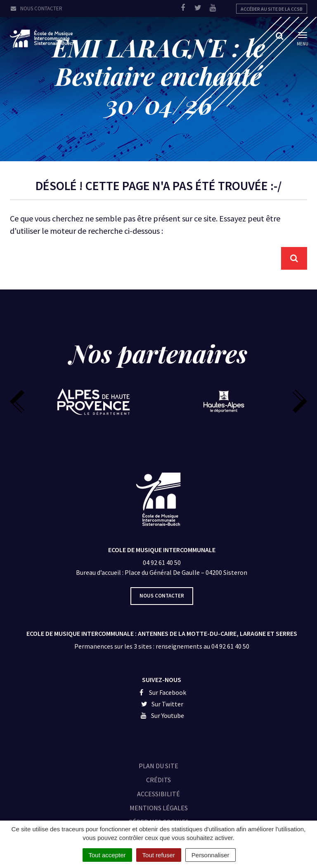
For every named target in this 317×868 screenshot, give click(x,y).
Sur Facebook (162, 692)
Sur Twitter (162, 704)
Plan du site (158, 766)
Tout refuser (159, 855)
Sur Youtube (162, 715)
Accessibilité (158, 794)
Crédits (158, 780)
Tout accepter (107, 855)
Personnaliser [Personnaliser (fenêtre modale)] (211, 855)
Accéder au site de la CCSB (272, 9)
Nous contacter (36, 8)
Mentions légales (159, 808)
